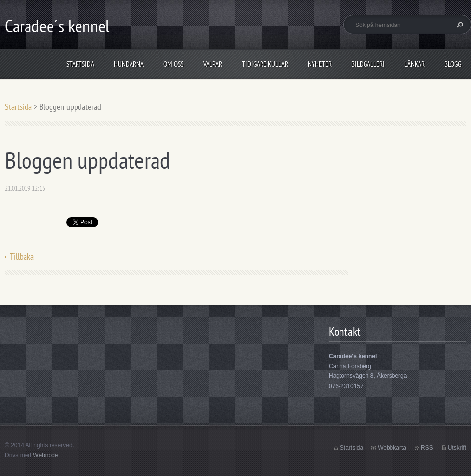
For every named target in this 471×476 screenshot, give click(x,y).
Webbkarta (392, 448)
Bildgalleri (368, 64)
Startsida (80, 64)
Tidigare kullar (265, 64)
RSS (427, 448)
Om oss (173, 64)
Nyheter (320, 64)
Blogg (453, 64)
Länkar (415, 64)
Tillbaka (22, 256)
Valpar (213, 64)
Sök (459, 25)
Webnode (45, 455)
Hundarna (129, 64)
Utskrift (457, 448)
